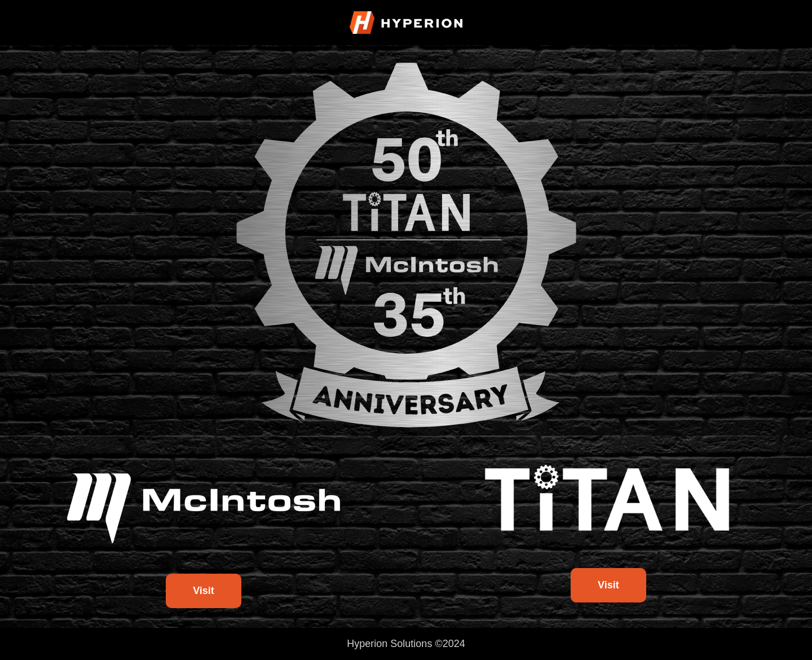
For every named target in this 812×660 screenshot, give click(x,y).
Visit (204, 591)
